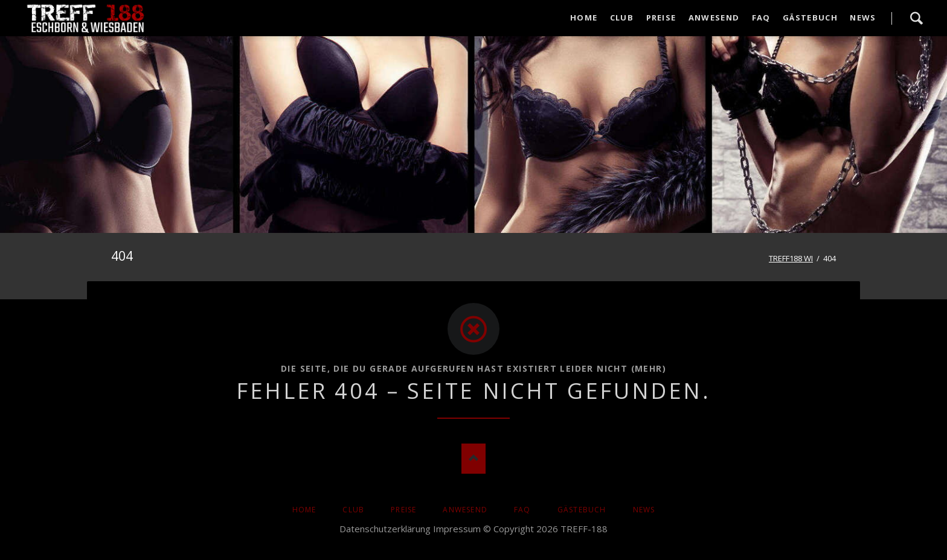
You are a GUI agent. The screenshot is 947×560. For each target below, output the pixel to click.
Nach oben (473, 459)
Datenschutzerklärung (385, 529)
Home (304, 510)
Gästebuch (582, 510)
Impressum (457, 529)
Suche (916, 18)
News (644, 510)
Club (353, 510)
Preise (403, 510)
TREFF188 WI (791, 258)
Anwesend (465, 510)
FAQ (522, 510)
